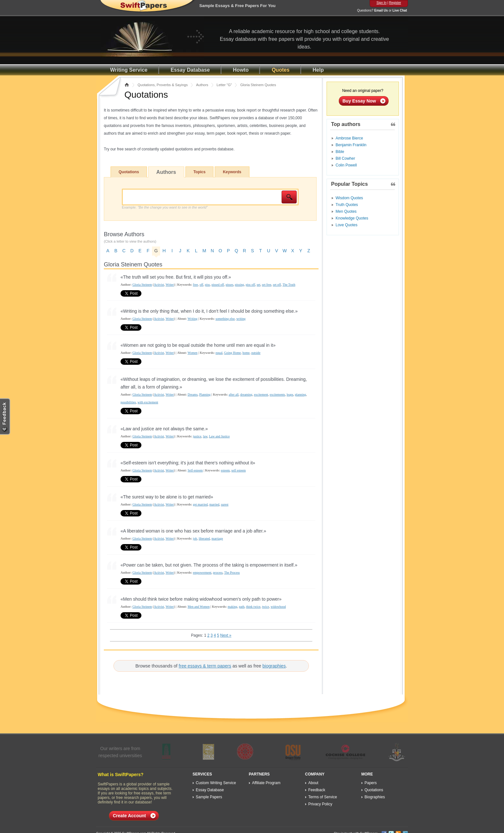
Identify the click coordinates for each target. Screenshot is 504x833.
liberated (204, 538)
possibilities (128, 402)
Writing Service (129, 70)
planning (300, 394)
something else (225, 319)
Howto (241, 70)
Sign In (381, 3)
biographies (274, 666)
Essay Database (190, 70)
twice (265, 607)
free (195, 285)
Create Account (129, 816)
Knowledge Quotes (352, 218)
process (218, 573)
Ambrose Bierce (349, 138)
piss (207, 285)
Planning (205, 394)
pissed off (218, 285)
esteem (225, 470)
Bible (340, 152)
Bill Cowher (345, 158)
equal (219, 353)
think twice (253, 607)
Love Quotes (346, 225)
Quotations (129, 172)
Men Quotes (346, 211)
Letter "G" (224, 85)
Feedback (317, 790)
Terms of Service (323, 797)
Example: (165, 207)
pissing (239, 285)
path (242, 607)
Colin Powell (346, 165)
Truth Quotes (347, 205)
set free (267, 285)
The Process (232, 573)
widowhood (278, 607)
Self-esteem (195, 470)
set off (277, 285)
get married (200, 504)
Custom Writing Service (216, 783)
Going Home (232, 353)
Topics (200, 172)
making (232, 607)
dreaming (246, 394)
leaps (290, 394)
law (205, 436)
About (313, 783)
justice (197, 436)
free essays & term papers (205, 666)
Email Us (381, 10)
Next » (226, 635)
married (214, 504)
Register (395, 3)
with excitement (148, 402)
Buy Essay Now (359, 101)
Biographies (375, 797)
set (259, 285)
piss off (250, 285)
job (195, 538)
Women (193, 353)
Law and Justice (219, 436)
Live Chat (400, 10)
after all (234, 394)
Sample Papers (209, 797)
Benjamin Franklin (351, 145)
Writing (193, 319)
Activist (159, 285)
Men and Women (199, 607)
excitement (261, 394)
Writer (170, 285)
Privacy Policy (320, 804)
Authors (202, 85)
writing (241, 319)
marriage (217, 538)
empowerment (202, 573)
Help (318, 70)
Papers (371, 783)
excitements (277, 394)
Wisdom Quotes (349, 198)
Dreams (193, 394)
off (201, 285)
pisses (230, 285)
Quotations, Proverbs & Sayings (163, 85)
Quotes (280, 70)
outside (256, 353)
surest (225, 504)
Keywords (232, 172)
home (246, 353)
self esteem (239, 470)
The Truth (289, 285)
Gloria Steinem (142, 285)
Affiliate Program (266, 783)
